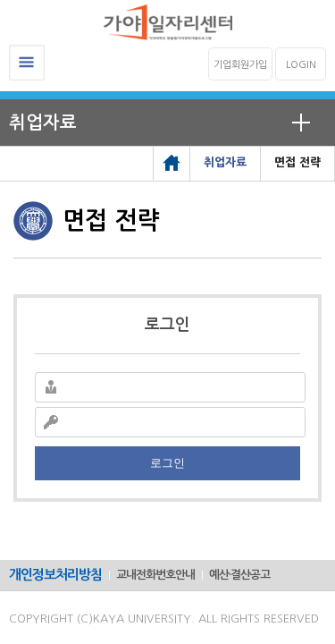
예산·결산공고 (239, 575)
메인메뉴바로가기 (0, 0)
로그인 (167, 463)
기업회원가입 (240, 65)
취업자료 (43, 123)
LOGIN (301, 65)
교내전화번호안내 (155, 575)
